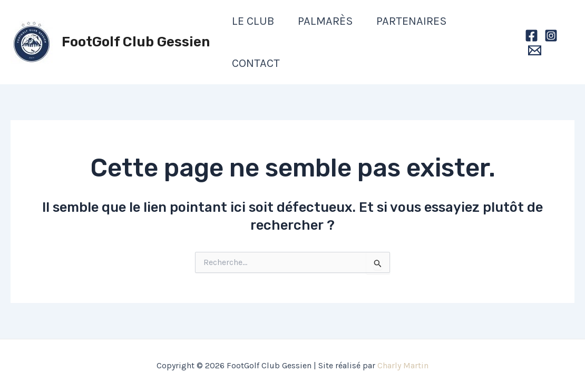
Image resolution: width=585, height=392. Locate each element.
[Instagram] (551, 36)
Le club (253, 21)
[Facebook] (532, 36)
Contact (256, 63)
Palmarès (325, 21)
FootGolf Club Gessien (136, 42)
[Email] (535, 50)
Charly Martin (403, 365)
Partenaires (412, 21)
